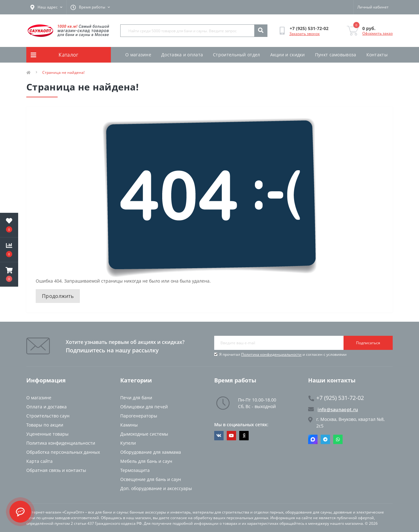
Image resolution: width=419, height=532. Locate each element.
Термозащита (135, 470)
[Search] (261, 31)
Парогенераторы (139, 416)
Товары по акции (45, 425)
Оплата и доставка (47, 407)
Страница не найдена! (63, 72)
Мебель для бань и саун (146, 461)
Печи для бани (136, 398)
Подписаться (368, 343)
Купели (128, 443)
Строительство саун (48, 416)
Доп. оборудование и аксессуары (156, 488)
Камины (129, 425)
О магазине (138, 55)
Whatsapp (338, 439)
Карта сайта (39, 461)
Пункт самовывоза (336, 55)
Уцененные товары (47, 434)
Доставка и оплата (182, 55)
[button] (9, 274)
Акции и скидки (288, 55)
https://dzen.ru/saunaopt (244, 436)
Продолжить (58, 296)
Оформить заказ (378, 33)
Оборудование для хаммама (151, 452)
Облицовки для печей (144, 407)
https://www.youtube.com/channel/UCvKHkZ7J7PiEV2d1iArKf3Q (231, 436)
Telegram (325, 439)
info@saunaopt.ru (333, 409)
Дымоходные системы (144, 434)
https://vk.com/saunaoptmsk (219, 436)
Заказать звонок (305, 34)
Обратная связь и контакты (56, 470)
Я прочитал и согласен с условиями (283, 354)
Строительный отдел (236, 55)
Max (313, 439)
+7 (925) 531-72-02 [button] (336, 398)
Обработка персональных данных (63, 452)
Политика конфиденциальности (271, 354)
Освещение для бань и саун (151, 479)
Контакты (377, 55)
